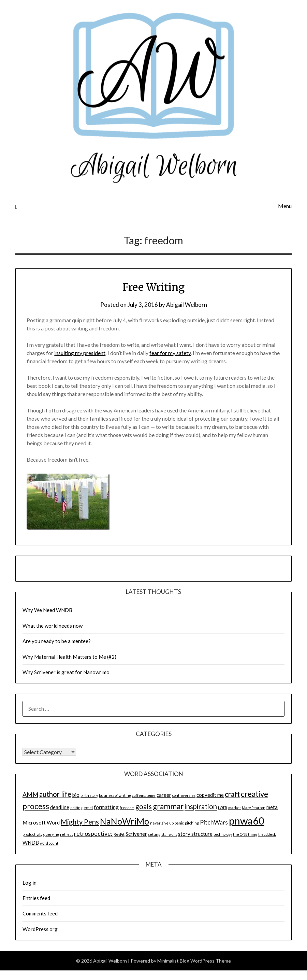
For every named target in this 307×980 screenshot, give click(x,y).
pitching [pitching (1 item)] (192, 823)
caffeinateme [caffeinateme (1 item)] (144, 795)
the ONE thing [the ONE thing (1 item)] (245, 834)
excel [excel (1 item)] (88, 808)
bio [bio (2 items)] (76, 795)
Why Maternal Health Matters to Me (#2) (69, 657)
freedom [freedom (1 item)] (127, 808)
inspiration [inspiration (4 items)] (201, 806)
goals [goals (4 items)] (144, 806)
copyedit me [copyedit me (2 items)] (210, 795)
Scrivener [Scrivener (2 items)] (136, 834)
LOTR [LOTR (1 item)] (223, 808)
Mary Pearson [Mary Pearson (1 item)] (254, 808)
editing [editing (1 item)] (76, 808)
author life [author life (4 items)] (55, 794)
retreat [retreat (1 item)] (67, 834)
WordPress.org (40, 929)
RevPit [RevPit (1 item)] (119, 834)
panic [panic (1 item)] (179, 823)
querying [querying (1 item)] (51, 834)
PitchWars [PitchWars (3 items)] (214, 822)
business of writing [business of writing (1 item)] (115, 795)
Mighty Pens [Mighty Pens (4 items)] (80, 822)
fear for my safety (170, 353)
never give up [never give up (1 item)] (162, 823)
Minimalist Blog (173, 961)
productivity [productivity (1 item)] (32, 834)
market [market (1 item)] (235, 808)
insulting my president (80, 353)
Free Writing (153, 287)
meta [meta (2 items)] (272, 807)
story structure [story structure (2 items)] (195, 834)
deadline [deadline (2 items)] (60, 807)
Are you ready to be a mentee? (57, 641)
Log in (30, 883)
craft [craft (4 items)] (232, 794)
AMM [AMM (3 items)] (30, 794)
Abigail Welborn (187, 305)
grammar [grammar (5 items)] (168, 806)
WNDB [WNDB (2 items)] (31, 843)
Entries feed (36, 898)
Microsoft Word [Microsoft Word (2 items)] (41, 822)
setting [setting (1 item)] (154, 834)
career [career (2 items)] (164, 795)
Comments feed (40, 913)
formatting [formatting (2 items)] (106, 807)
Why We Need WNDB (47, 610)
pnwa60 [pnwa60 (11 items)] (247, 821)
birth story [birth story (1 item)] (89, 795)
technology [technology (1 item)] (223, 834)
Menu (285, 206)
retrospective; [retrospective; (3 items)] (93, 833)
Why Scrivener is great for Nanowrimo (66, 672)
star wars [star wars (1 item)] (169, 834)
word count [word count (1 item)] (49, 843)
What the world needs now (53, 626)
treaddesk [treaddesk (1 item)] (267, 834)
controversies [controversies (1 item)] (184, 795)
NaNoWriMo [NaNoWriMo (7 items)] (125, 821)
